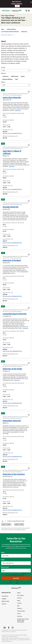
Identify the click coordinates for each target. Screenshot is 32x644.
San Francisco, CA (7, 477)
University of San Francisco (14, 474)
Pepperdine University (12, 421)
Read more (18, 110)
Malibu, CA (6, 423)
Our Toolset (20, 595)
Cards (4, 85)
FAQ (18, 606)
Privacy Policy (21, 611)
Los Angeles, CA (7, 316)
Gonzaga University (11, 207)
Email (3, 560)
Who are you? (5, 567)
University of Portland (12, 260)
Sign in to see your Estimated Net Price (12, 133)
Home (3, 29)
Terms (19, 614)
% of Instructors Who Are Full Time (10, 32)
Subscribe (16, 578)
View (17, 6)
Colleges (4, 599)
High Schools (5, 601)
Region (23, 76)
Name (3, 552)
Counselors (5, 596)
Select (4, 571)
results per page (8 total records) (13, 521)
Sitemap (19, 608)
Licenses (20, 616)
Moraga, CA (6, 156)
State (16, 79)
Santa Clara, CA (7, 100)
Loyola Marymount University (15, 314)
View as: (3, 82)
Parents (4, 604)
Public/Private (15, 76)
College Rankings (11, 29)
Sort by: (3, 68)
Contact (19, 603)
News (19, 601)
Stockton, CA (6, 371)
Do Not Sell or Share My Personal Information (23, 621)
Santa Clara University (12, 98)
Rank (4, 70)
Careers (19, 598)
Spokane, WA (6, 209)
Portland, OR (6, 263)
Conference (24, 32)
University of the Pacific (12, 369)
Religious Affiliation (7, 79)
